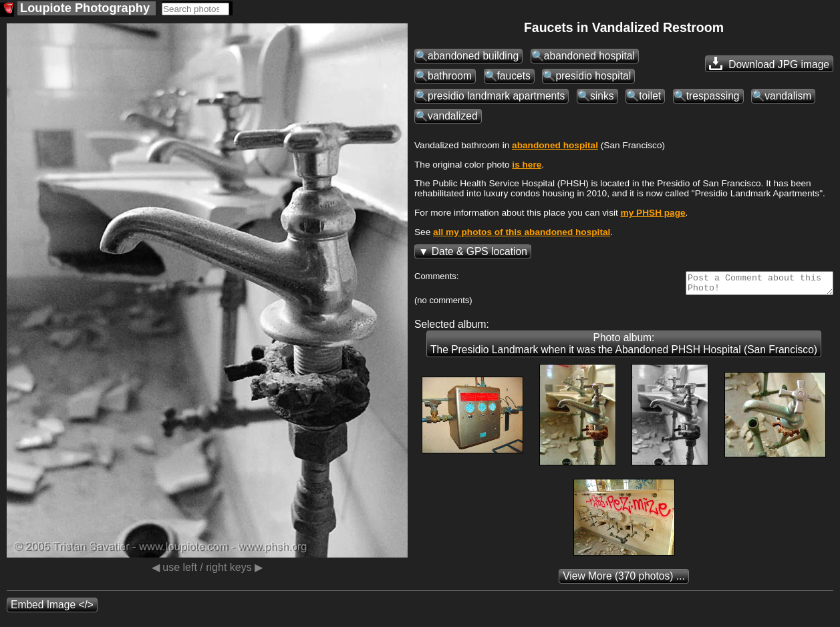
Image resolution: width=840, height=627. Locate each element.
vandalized (453, 116)
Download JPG (769, 63)
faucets (514, 76)
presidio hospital (593, 76)
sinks (602, 96)
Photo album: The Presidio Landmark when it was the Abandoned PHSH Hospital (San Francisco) (624, 348)
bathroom (450, 76)
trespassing (713, 96)
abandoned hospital (589, 56)
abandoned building (473, 56)
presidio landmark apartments (496, 96)
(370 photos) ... (624, 580)
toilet (650, 96)
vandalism (788, 96)
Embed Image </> (52, 609)
